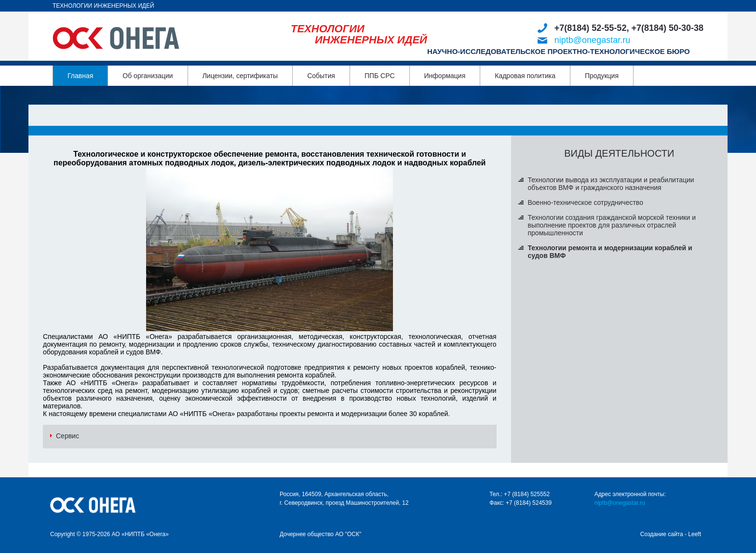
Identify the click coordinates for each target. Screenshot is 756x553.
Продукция (602, 76)
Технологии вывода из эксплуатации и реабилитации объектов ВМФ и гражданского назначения (611, 184)
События (321, 76)
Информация (445, 76)
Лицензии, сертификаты (240, 76)
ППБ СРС (380, 76)
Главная (80, 76)
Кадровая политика (525, 76)
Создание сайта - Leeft (671, 534)
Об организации (148, 76)
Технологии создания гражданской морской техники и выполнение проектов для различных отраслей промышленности (612, 225)
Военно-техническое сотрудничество (586, 202)
